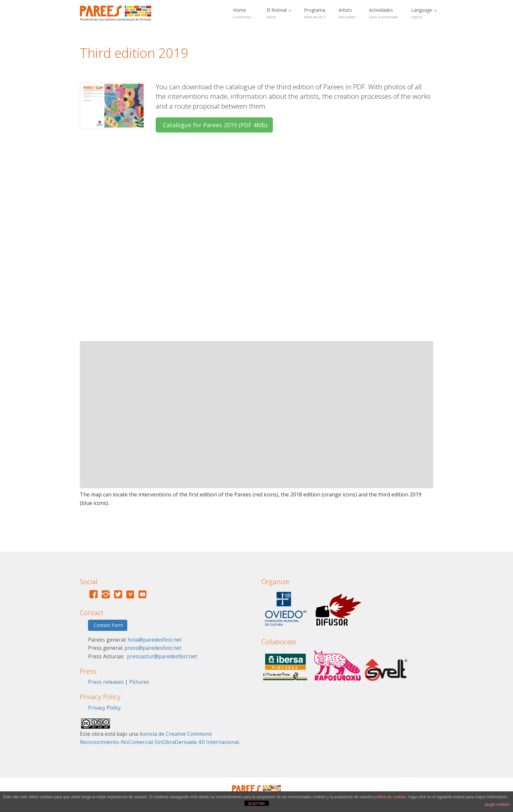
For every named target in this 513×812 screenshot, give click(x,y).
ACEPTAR (256, 803)
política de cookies (390, 797)
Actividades (384, 13)
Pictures (139, 682)
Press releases (106, 682)
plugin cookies (497, 804)
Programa (315, 13)
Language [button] (424, 13)
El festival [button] (279, 13)
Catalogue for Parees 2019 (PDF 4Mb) (214, 125)
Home (243, 13)
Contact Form (108, 625)
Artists (347, 13)
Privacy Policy (104, 708)
